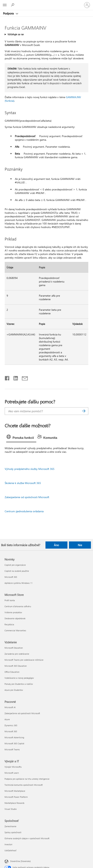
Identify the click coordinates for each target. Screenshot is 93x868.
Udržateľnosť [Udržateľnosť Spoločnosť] (11, 850)
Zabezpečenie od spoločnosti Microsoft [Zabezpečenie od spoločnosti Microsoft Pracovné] (22, 713)
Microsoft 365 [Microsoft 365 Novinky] (11, 577)
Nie (80, 545)
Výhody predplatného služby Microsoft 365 (30, 469)
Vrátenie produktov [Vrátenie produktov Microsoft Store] (13, 612)
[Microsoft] (46, 3)
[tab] (21, 438)
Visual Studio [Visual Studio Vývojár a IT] (11, 809)
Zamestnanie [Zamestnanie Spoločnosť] (10, 826)
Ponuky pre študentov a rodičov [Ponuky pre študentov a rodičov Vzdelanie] (19, 684)
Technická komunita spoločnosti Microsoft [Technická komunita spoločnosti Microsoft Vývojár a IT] (24, 785)
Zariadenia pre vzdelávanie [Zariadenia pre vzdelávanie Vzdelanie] (17, 654)
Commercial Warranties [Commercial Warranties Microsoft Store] (15, 630)
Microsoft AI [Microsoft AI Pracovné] (10, 707)
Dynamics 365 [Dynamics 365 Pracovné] (11, 725)
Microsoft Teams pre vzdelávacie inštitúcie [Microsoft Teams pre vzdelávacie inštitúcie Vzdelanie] (24, 660)
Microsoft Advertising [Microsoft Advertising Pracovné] (14, 737)
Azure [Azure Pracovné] (7, 719)
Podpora (9, 13)
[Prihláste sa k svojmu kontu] (87, 5)
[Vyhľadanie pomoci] (13, 5)
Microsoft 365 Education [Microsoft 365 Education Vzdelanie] (16, 666)
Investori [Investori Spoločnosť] (8, 844)
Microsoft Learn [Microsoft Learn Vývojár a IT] (12, 773)
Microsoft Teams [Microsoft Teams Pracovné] (12, 749)
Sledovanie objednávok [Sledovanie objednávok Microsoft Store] (15, 618)
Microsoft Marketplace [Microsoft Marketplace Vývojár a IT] (15, 791)
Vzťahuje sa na (15, 34)
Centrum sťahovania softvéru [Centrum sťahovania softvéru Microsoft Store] (18, 606)
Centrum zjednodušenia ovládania (24, 511)
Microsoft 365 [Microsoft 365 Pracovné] (11, 731)
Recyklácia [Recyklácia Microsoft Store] (9, 624)
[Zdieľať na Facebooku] (7, 377)
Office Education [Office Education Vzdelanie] (12, 672)
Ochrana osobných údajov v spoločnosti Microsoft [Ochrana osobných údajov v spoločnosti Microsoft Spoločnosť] (27, 838)
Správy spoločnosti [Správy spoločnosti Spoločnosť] (13, 832)
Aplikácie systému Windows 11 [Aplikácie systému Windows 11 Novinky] (19, 583)
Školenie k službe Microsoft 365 (23, 483)
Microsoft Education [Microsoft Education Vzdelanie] (14, 648)
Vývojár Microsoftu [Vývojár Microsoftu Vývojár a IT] (13, 767)
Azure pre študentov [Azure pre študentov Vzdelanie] (14, 690)
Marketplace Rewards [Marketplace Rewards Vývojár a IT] (14, 803)
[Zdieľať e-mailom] (23, 377)
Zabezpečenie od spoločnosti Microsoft (27, 497)
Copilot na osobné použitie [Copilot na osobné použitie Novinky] (17, 571)
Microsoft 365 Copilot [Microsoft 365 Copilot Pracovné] (14, 743)
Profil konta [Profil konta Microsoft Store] (10, 600)
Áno (56, 545)
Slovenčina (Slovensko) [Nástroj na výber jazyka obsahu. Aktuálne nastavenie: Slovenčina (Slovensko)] (20, 861)
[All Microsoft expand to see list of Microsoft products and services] (5, 5)
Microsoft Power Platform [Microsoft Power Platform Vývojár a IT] (16, 797)
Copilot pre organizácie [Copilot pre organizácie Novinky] (15, 565)
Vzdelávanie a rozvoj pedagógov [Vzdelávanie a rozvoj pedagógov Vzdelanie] (19, 678)
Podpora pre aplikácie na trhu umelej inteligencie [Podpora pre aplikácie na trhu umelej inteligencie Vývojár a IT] (27, 779)
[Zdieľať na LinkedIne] (14, 377)
